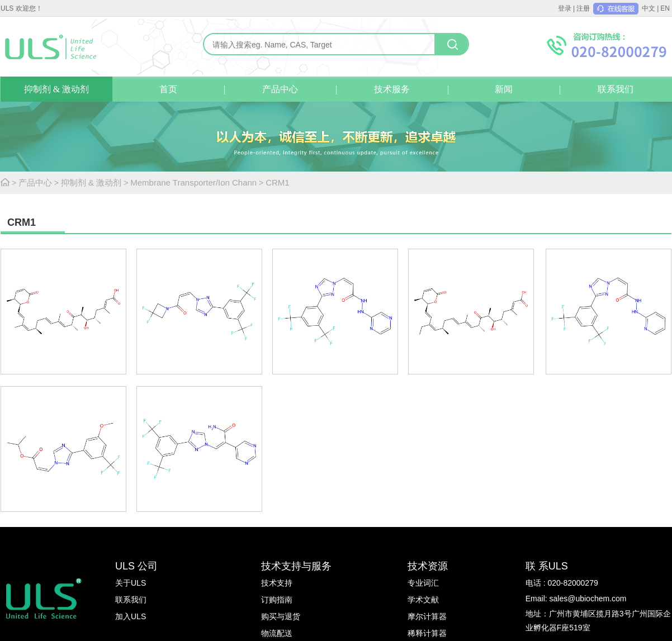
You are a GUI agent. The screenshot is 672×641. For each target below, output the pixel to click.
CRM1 (278, 182)
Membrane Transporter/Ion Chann (193, 182)
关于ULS (131, 583)
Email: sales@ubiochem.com (576, 599)
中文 (649, 8)
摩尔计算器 (427, 616)
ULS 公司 (136, 566)
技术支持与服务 (296, 566)
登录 (565, 8)
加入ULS (131, 616)
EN (665, 8)
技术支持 (277, 583)
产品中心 (280, 89)
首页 (168, 89)
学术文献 (423, 600)
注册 (583, 8)
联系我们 (616, 89)
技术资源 (428, 566)
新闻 (504, 89)
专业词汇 (423, 583)
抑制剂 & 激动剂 (56, 89)
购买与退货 (281, 616)
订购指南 (277, 600)
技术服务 (392, 89)
